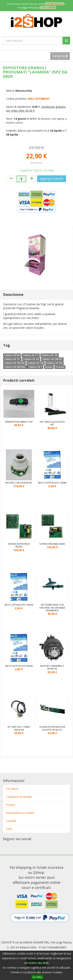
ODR (9, 829)
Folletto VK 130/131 (52, 359)
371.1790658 (49, 8)
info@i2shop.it (54, 4)
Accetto (37, 977)
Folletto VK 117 (31, 355)
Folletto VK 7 (35, 367)
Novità (49, 367)
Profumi (60, 367)
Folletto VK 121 (12, 359)
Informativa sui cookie (20, 813)
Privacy (11, 805)
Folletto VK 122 (31, 359)
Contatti (11, 821)
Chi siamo (12, 789)
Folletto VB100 (12, 355)
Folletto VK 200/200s (15, 367)
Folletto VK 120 (50, 355)
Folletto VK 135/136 (14, 363)
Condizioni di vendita (19, 797)
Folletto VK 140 (36, 363)
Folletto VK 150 (54, 363)
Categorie (60, 56)
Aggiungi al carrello (52, 179)
